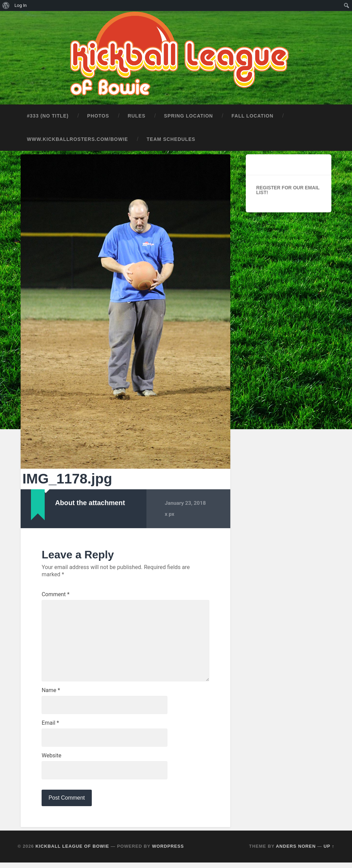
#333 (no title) (48, 115)
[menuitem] (6, 5)
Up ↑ (329, 852)
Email (50, 727)
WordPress (168, 852)
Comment (56, 593)
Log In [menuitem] (21, 5)
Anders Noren (296, 852)
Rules (136, 115)
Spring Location (188, 115)
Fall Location (253, 115)
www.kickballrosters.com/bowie (77, 138)
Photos (98, 115)
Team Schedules (171, 138)
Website (51, 760)
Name (51, 694)
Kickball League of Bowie (72, 852)
